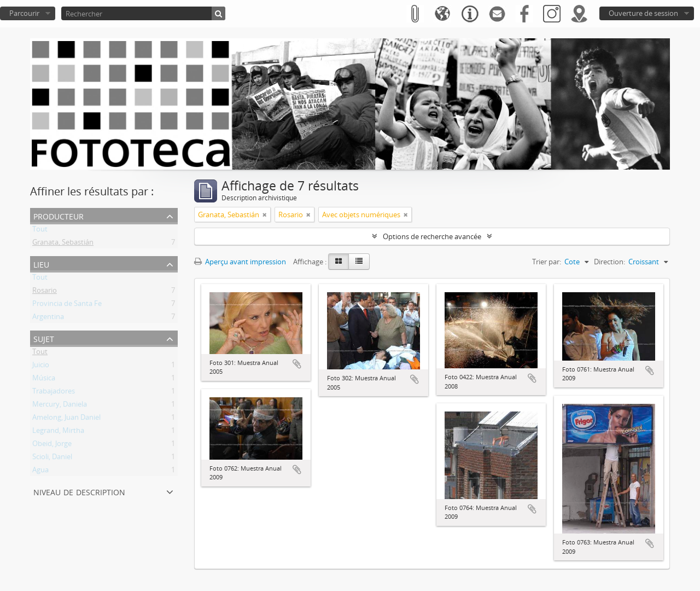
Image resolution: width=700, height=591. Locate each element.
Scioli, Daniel (52, 459)
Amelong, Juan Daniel (66, 419)
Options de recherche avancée (432, 236)
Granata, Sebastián (63, 244)
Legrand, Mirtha (58, 432)
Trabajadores (54, 393)
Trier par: (547, 262)
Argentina (48, 318)
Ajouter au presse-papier (297, 364)
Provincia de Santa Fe (67, 305)
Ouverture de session (643, 13)
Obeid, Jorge (52, 445)
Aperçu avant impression (240, 262)
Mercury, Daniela (60, 406)
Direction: (609, 262)
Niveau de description (79, 491)
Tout (40, 231)
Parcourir (24, 13)
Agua (40, 472)
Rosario (45, 292)
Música (44, 380)
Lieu (41, 263)
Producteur (59, 215)
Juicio (41, 367)
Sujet (44, 338)
